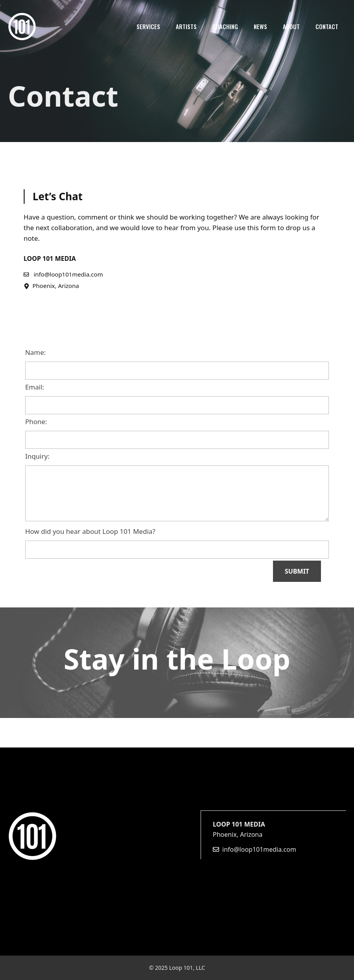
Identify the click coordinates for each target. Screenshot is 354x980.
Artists (186, 26)
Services (148, 26)
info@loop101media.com (259, 849)
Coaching (225, 26)
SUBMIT (297, 571)
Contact (327, 26)
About (291, 26)
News (260, 26)
